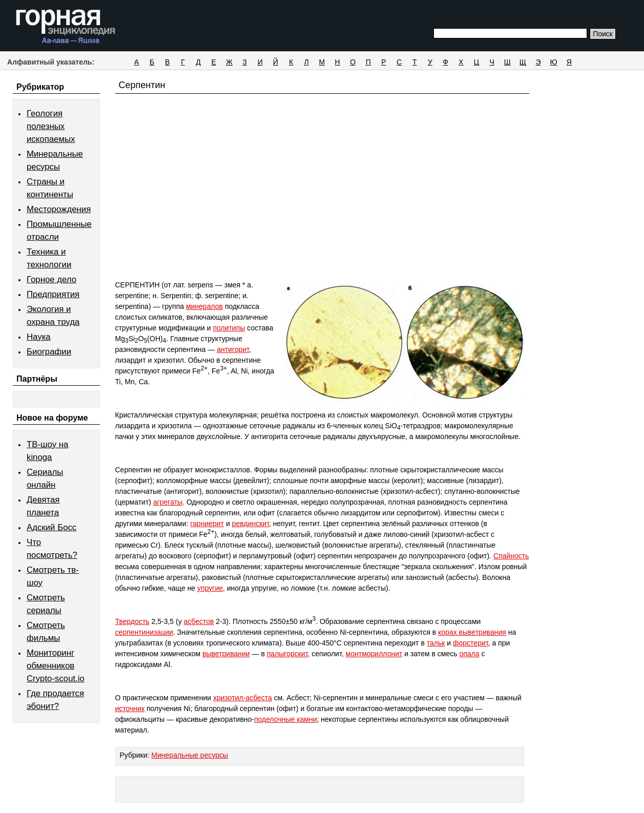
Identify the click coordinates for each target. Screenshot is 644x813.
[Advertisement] (322, 206)
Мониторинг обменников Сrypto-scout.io (56, 666)
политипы (229, 328)
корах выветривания (472, 632)
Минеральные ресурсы (190, 755)
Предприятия (53, 294)
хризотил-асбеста (243, 698)
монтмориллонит (374, 654)
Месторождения (59, 209)
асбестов (199, 621)
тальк (436, 643)
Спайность (511, 556)
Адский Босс (51, 527)
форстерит (471, 643)
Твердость (132, 621)
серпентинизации (144, 632)
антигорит (233, 349)
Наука (39, 337)
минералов (204, 306)
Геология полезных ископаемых (51, 126)
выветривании (226, 654)
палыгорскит (287, 654)
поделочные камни (286, 719)
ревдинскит (251, 524)
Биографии (49, 352)
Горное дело (51, 279)
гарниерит (207, 524)
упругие (210, 588)
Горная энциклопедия (66, 27)
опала (469, 654)
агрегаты (168, 502)
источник (130, 708)
